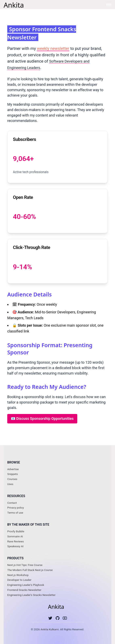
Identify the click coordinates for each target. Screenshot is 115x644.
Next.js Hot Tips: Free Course (25, 565)
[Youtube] (65, 619)
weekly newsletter (53, 49)
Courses (12, 479)
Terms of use (15, 513)
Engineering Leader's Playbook (26, 585)
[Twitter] (50, 619)
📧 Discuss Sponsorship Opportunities (42, 418)
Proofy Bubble (16, 531)
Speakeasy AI (15, 546)
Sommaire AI (15, 536)
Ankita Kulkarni (50, 629)
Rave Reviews (16, 541)
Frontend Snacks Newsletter (24, 590)
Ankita (14, 5)
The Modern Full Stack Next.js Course (30, 570)
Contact (12, 503)
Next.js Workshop (18, 575)
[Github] (58, 619)
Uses (10, 484)
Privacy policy (16, 508)
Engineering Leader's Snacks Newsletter (31, 595)
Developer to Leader (19, 580)
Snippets (13, 474)
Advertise (13, 469)
